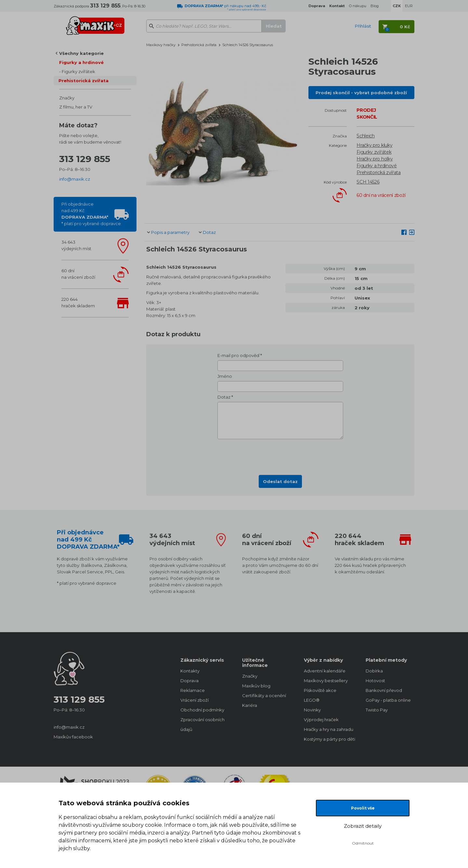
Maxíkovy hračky (161, 45)
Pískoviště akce (320, 690)
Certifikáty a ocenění (264, 696)
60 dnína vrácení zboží (78, 274)
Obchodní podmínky (202, 710)
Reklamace (193, 690)
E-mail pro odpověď (238, 355)
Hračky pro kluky (374, 145)
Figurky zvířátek (78, 71)
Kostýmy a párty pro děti (328, 739)
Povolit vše (363, 808)
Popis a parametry (170, 232)
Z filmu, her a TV (76, 107)
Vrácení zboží (195, 700)
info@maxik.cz (75, 179)
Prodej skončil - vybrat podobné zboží (361, 93)
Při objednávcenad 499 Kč (91, 214)
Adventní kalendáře (325, 671)
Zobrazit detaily (363, 826)
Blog (375, 6)
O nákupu (358, 6)
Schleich (366, 136)
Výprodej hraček (321, 720)
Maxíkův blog (256, 686)
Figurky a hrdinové (81, 62)
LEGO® (312, 700)
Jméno (225, 376)
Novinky (312, 710)
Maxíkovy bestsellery (326, 681)
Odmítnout (363, 843)
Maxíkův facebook (73, 737)
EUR (409, 6)
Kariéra (250, 705)
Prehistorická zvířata (84, 81)
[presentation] (280, 455)
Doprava (189, 681)
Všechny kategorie (81, 53)
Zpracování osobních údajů (202, 724)
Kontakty (190, 671)
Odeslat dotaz (280, 481)
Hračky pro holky (375, 159)
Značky (67, 98)
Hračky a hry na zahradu (328, 729)
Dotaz (209, 232)
